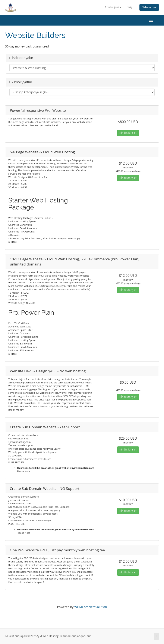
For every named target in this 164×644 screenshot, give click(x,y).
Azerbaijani (113, 7)
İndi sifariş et (128, 133)
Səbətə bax (149, 7)
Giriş (129, 7)
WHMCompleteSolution (91, 607)
